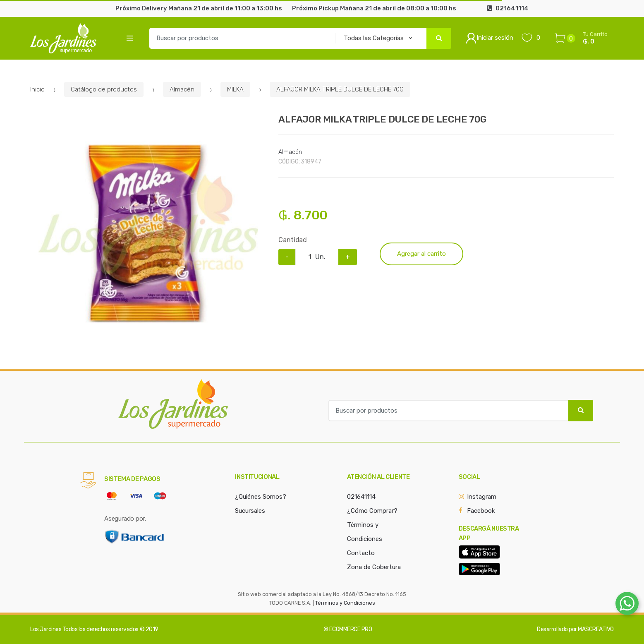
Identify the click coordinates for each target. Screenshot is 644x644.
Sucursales (250, 511)
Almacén (182, 89)
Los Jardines (46, 629)
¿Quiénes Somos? (261, 497)
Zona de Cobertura (374, 567)
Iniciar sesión (490, 38)
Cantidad (293, 240)
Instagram (482, 497)
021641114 (361, 497)
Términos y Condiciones (345, 603)
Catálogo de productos (104, 89)
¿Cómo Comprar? (372, 511)
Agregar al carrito (421, 254)
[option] (148, 233)
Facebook (481, 511)
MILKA (235, 89)
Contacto (361, 553)
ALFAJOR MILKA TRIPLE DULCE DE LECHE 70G (340, 89)
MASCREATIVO (596, 629)
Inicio (37, 89)
